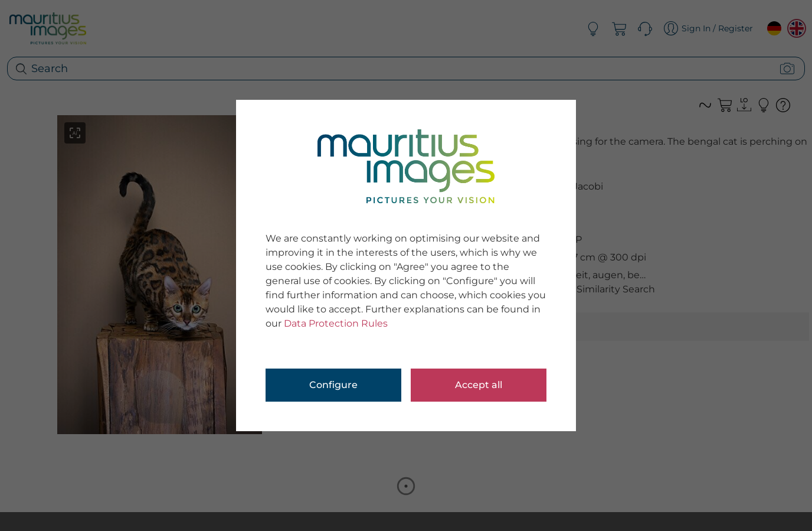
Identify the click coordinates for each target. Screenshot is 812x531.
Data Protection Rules (336, 323)
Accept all (479, 385)
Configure (333, 385)
